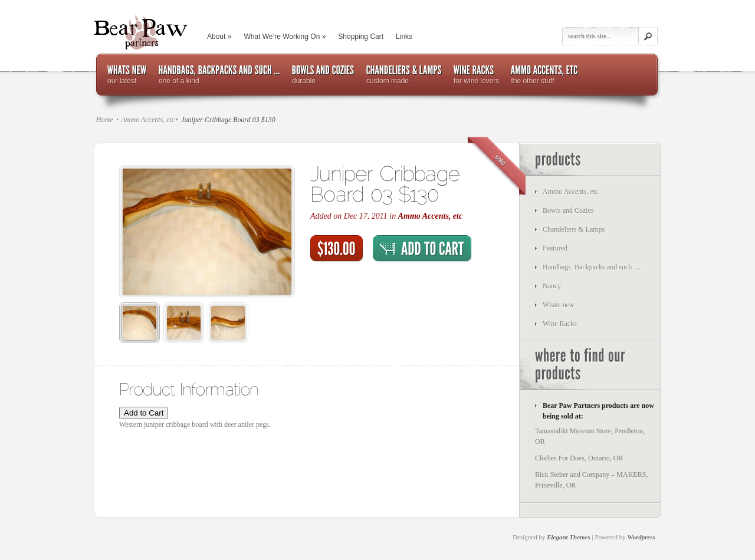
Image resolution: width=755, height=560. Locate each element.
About (219, 37)
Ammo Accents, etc (148, 120)
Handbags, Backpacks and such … (592, 267)
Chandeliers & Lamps (574, 229)
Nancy (552, 286)
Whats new (559, 305)
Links (404, 37)
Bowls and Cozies (568, 210)
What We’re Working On (285, 37)
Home (105, 120)
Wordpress (641, 537)
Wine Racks (560, 324)
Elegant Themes (569, 537)
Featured (555, 248)
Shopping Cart (361, 37)
